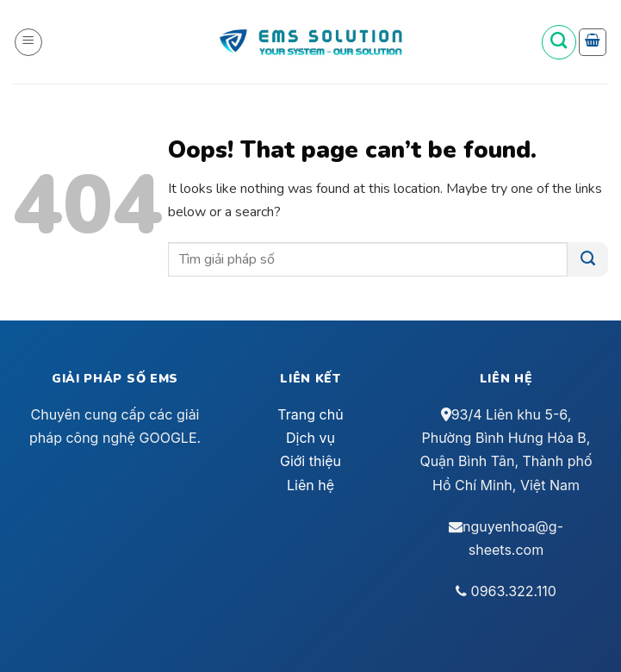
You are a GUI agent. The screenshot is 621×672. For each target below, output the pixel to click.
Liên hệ (310, 485)
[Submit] (588, 259)
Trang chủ (310, 414)
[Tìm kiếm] (559, 42)
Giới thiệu (310, 461)
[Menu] (28, 42)
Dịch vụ (310, 438)
